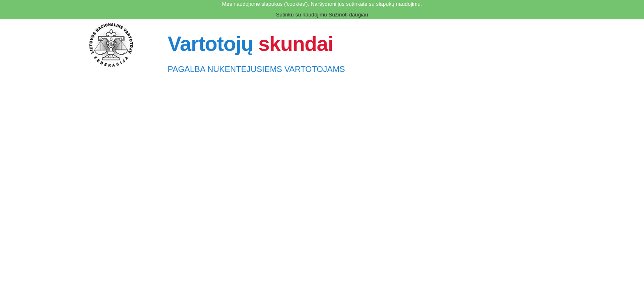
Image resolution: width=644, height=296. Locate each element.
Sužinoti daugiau (348, 15)
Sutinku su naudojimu (301, 15)
